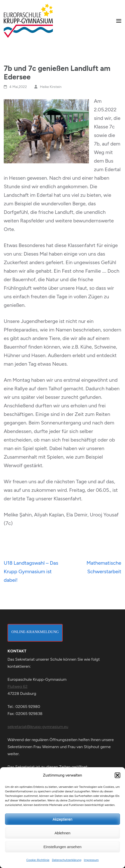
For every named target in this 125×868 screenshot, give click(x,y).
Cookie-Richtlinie (38, 860)
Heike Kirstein (51, 87)
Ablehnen (62, 833)
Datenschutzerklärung (67, 860)
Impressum (91, 860)
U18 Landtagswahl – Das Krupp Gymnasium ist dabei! (31, 571)
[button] (117, 775)
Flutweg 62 (18, 686)
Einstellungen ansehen (63, 847)
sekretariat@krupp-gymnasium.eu (38, 727)
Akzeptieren (62, 819)
